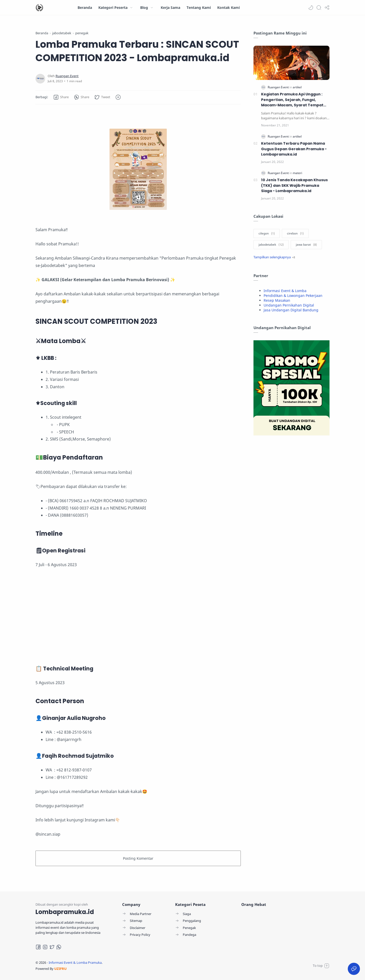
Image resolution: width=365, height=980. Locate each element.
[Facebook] (38, 947)
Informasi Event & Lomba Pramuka (75, 962)
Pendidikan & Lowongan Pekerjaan (293, 295)
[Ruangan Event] (67, 76)
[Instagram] (45, 947)
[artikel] (297, 87)
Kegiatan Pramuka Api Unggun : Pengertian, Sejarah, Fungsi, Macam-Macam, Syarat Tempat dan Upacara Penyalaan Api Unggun (292, 100)
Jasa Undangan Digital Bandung (291, 310)
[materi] (297, 173)
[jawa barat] (306, 245)
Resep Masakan (277, 300)
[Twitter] (52, 947)
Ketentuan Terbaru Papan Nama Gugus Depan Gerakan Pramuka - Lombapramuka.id (294, 149)
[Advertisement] (138, 617)
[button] (311, 8)
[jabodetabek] (271, 245)
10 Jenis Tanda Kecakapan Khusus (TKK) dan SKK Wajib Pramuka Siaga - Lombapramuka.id (294, 185)
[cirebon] (295, 233)
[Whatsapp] (59, 947)
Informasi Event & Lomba (285, 291)
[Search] (319, 8)
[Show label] (274, 257)
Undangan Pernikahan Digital (289, 305)
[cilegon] (267, 233)
